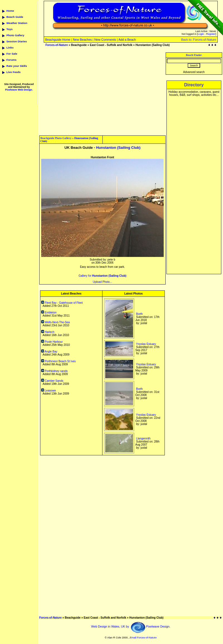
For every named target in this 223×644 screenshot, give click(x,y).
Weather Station (17, 23)
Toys (9, 29)
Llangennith (143, 438)
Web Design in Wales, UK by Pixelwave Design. (131, 626)
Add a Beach (127, 40)
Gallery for (102, 276)
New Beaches (82, 40)
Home (10, 11)
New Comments (105, 40)
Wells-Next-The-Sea (56, 322)
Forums (11, 60)
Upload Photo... (103, 282)
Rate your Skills (17, 66)
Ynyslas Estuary (146, 344)
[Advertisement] (102, 91)
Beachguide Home (58, 40)
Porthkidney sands (54, 371)
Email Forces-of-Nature (143, 638)
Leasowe (49, 391)
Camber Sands (52, 381)
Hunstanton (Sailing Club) (118, 148)
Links (10, 48)
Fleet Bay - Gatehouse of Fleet (62, 303)
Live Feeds (14, 72)
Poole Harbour (52, 342)
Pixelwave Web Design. (19, 90)
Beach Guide (15, 17)
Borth (139, 314)
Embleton (49, 313)
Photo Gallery (15, 35)
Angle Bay (49, 352)
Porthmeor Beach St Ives (58, 361)
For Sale (12, 54)
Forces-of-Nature (57, 45)
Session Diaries (17, 41)
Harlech (48, 332)
